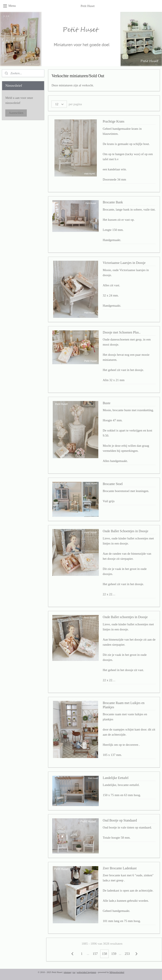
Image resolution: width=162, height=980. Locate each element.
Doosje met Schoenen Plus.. (122, 332)
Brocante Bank (113, 202)
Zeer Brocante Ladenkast (120, 868)
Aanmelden (16, 113)
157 (95, 954)
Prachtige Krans (114, 121)
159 (114, 954)
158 (105, 954)
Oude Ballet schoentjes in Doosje (125, 617)
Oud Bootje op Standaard (120, 820)
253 (127, 954)
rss (74, 972)
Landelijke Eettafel (116, 778)
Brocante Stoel (113, 484)
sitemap (67, 972)
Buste (107, 403)
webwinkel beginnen (86, 972)
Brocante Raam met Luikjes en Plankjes (124, 705)
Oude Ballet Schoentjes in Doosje (126, 531)
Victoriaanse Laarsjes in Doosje (124, 263)
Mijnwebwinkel (117, 972)
